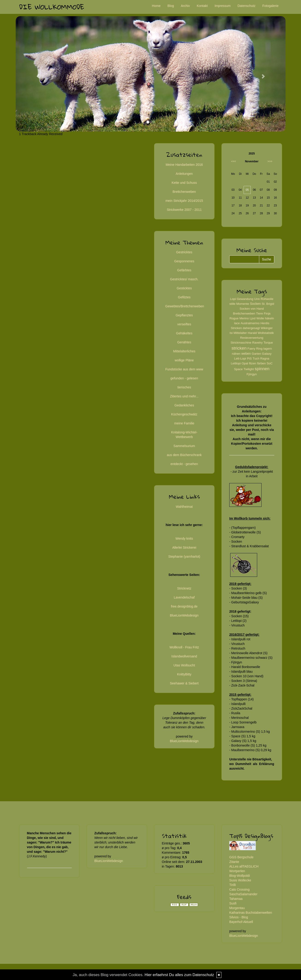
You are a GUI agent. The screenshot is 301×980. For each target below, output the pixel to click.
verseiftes (184, 324)
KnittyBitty (184, 674)
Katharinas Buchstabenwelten (251, 913)
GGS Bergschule (241, 857)
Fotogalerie (270, 6)
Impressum (222, 6)
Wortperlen (237, 871)
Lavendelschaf (184, 597)
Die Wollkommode (52, 7)
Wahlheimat (184, 507)
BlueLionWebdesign (184, 615)
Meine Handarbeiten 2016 (184, 165)
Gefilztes (184, 297)
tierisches (184, 387)
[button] (36, 74)
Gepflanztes (184, 315)
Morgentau (237, 908)
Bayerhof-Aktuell (241, 922)
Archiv (185, 6)
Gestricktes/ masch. (184, 279)
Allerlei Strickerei (184, 547)
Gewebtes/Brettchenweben (185, 306)
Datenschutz (247, 6)
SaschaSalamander (243, 894)
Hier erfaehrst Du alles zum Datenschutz (179, 975)
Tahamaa (236, 899)
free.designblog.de (184, 606)
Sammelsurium (184, 446)
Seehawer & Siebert (184, 683)
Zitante (234, 862)
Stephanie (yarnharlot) (184, 557)
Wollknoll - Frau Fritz (184, 647)
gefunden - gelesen (184, 378)
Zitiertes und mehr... (184, 396)
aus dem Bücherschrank (184, 455)
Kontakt (202, 6)
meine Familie (184, 423)
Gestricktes (184, 252)
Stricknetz (184, 588)
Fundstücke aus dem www (184, 369)
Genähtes (184, 342)
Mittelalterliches (184, 351)
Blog (171, 6)
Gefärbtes (184, 270)
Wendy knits (184, 538)
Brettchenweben (184, 192)
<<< (234, 161)
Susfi (233, 903)
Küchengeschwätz (184, 414)
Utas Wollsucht (184, 665)
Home (156, 6)
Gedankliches (184, 405)
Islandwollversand (184, 656)
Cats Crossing (239, 889)
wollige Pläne (184, 360)
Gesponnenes (184, 261)
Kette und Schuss (184, 183)
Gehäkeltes (184, 333)
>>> (270, 161)
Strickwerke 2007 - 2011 (184, 210)
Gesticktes (184, 288)
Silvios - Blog (239, 917)
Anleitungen (184, 174)
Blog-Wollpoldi (240, 876)
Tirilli (232, 885)
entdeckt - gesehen (184, 464)
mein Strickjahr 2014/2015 (184, 201)
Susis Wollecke (240, 880)
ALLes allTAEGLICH (244, 866)
